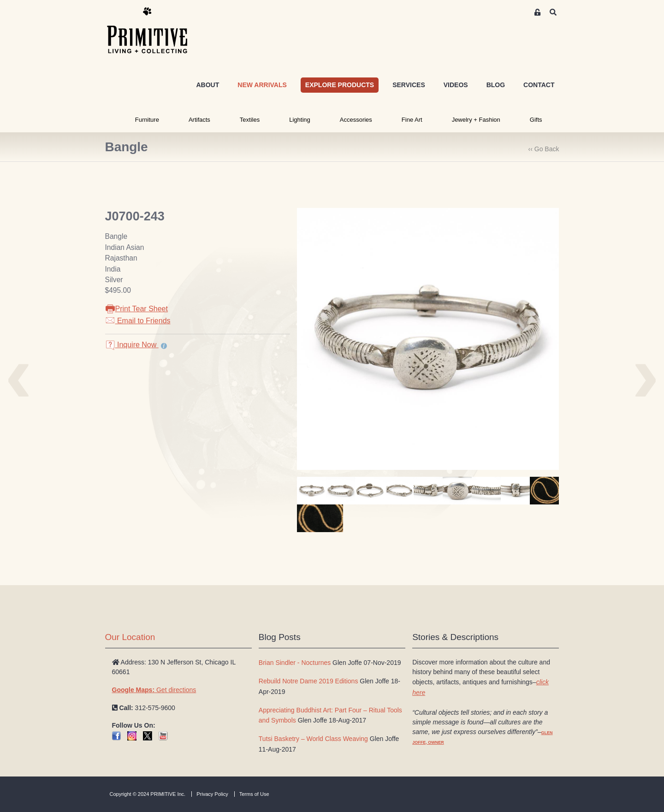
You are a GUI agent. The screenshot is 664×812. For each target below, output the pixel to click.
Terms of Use (254, 794)
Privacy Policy (212, 794)
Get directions (154, 690)
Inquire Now (132, 345)
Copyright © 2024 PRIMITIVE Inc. (148, 794)
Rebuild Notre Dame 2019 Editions (308, 681)
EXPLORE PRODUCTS (340, 85)
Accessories (356, 120)
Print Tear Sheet (136, 309)
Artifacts (199, 120)
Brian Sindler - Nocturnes (295, 663)
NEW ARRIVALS (262, 85)
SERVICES (409, 85)
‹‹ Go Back (544, 149)
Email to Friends (138, 321)
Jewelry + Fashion (476, 120)
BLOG (496, 85)
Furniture (147, 120)
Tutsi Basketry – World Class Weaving (313, 739)
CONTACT (539, 85)
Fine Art (412, 120)
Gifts (536, 120)
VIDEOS (456, 85)
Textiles (250, 120)
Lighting (300, 120)
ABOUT (207, 85)
